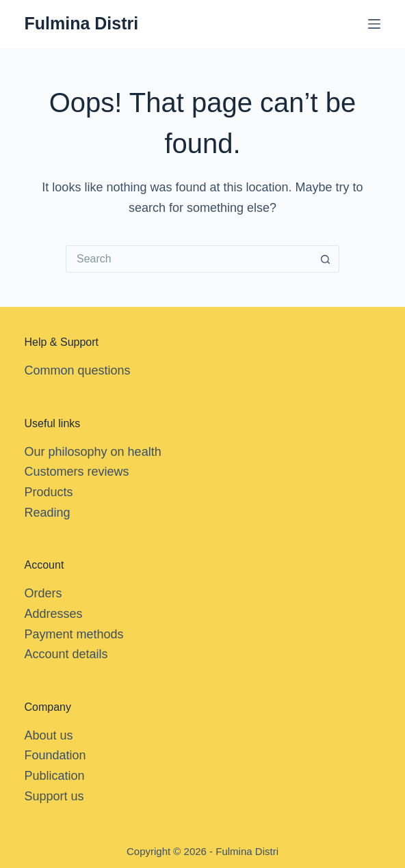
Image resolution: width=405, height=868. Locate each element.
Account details (66, 654)
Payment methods (74, 634)
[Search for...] (189, 259)
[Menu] (374, 24)
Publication (55, 776)
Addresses (54, 614)
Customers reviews (77, 472)
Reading (48, 513)
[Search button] (326, 259)
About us (49, 735)
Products (49, 492)
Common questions (78, 370)
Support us (54, 796)
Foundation (55, 755)
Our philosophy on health (93, 452)
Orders (43, 593)
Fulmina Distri (82, 23)
